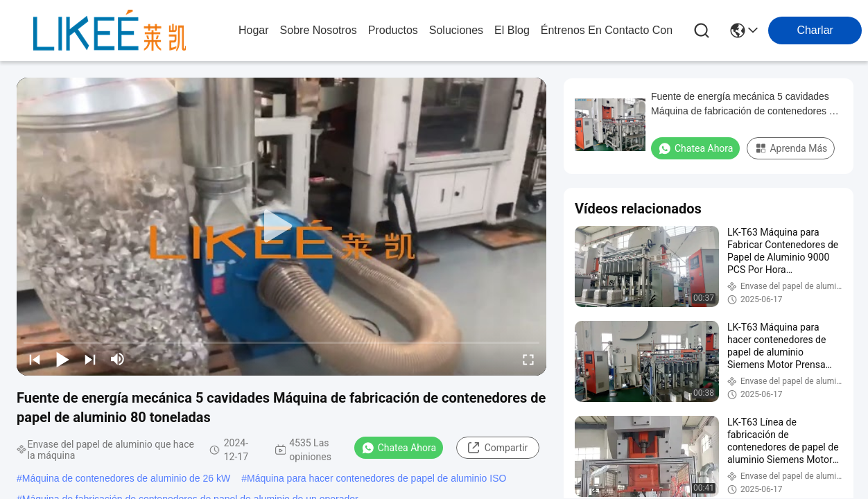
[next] (90, 359)
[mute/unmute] (118, 359)
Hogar (254, 30)
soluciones (456, 30)
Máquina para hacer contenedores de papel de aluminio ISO (376, 478)
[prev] (35, 359)
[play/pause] (62, 359)
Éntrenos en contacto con (607, 30)
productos (393, 30)
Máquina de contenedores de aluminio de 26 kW (126, 478)
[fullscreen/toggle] (528, 359)
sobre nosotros (319, 30)
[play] (281, 227)
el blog (512, 30)
